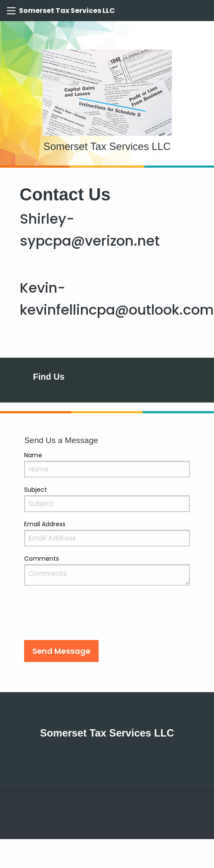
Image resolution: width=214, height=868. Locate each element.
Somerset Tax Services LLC (67, 11)
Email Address (45, 524)
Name (33, 455)
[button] (61, 651)
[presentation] (90, 616)
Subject (36, 490)
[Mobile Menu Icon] (11, 11)
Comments (42, 559)
